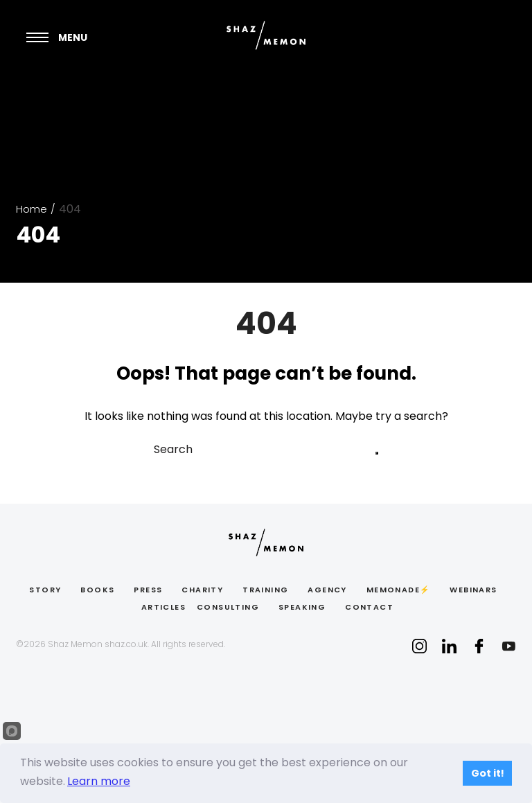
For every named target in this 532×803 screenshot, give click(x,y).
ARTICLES (163, 607)
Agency (327, 590)
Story (45, 590)
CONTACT (369, 607)
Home (32, 209)
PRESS (148, 590)
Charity (202, 590)
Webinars (473, 590)
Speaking (302, 607)
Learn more (99, 781)
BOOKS (97, 590)
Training (265, 590)
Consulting (228, 607)
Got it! (488, 773)
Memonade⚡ (399, 590)
